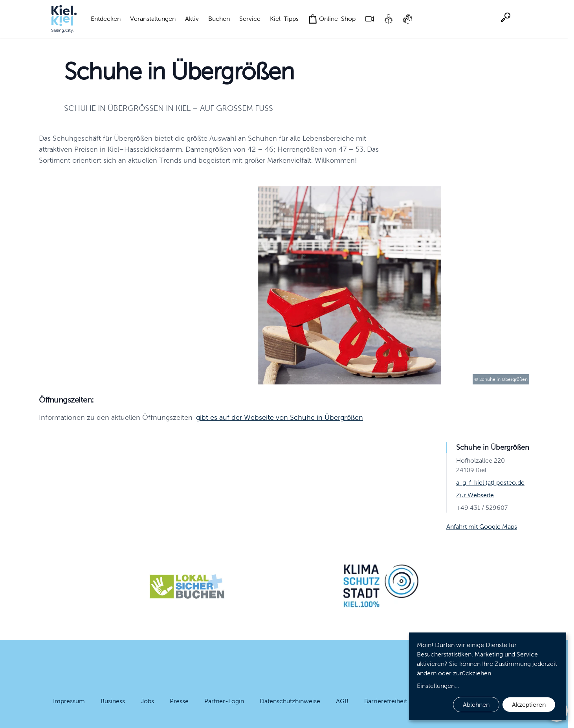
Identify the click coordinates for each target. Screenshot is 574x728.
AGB (342, 701)
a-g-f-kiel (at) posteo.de (490, 483)
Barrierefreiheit (386, 701)
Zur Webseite (475, 495)
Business (113, 701)
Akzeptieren (529, 705)
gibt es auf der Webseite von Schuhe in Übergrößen (280, 417)
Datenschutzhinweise (290, 701)
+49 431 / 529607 (482, 508)
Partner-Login (224, 701)
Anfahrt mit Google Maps (482, 527)
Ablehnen (476, 705)
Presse (179, 701)
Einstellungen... (438, 686)
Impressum (69, 701)
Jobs (147, 701)
